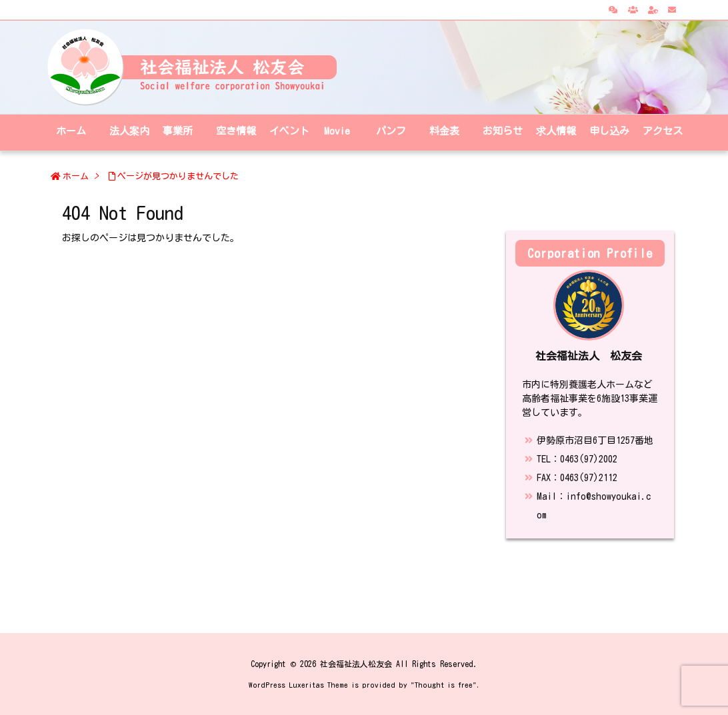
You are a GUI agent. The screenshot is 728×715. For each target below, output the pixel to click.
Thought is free (444, 685)
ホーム (76, 176)
